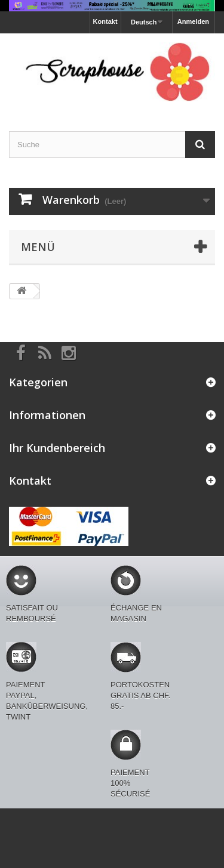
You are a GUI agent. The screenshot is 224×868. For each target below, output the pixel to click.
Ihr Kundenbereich (57, 448)
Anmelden (193, 21)
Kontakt (105, 21)
